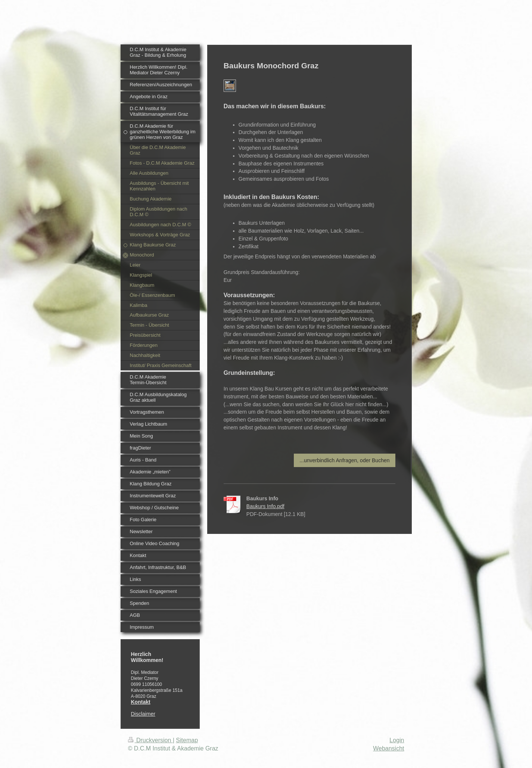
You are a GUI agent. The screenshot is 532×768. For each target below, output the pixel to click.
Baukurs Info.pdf (265, 506)
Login (397, 740)
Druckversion (150, 740)
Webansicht (388, 748)
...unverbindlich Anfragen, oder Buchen (344, 460)
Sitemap (187, 740)
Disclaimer (143, 714)
